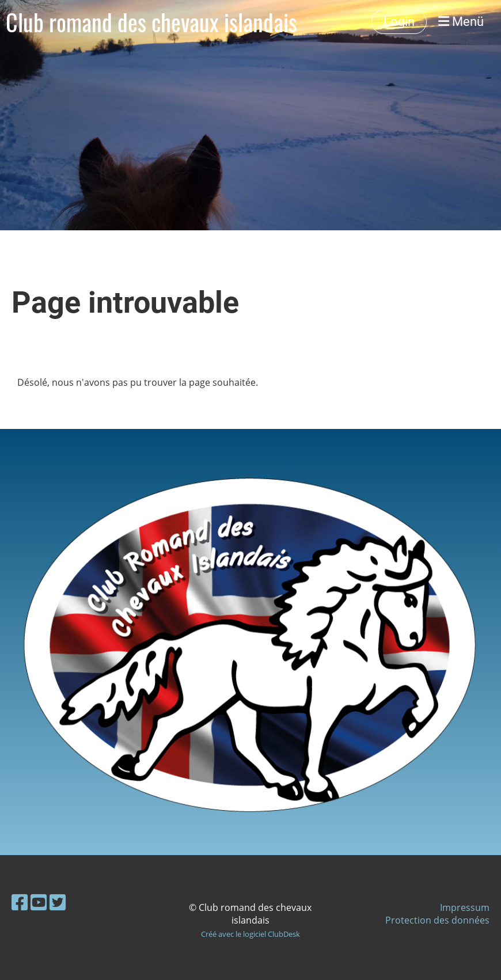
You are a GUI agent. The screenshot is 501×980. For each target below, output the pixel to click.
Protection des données (437, 920)
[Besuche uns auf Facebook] (20, 902)
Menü (461, 22)
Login (399, 22)
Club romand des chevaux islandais (151, 22)
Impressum (465, 907)
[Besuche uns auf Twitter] (58, 902)
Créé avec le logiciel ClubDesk (251, 934)
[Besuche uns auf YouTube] (39, 902)
